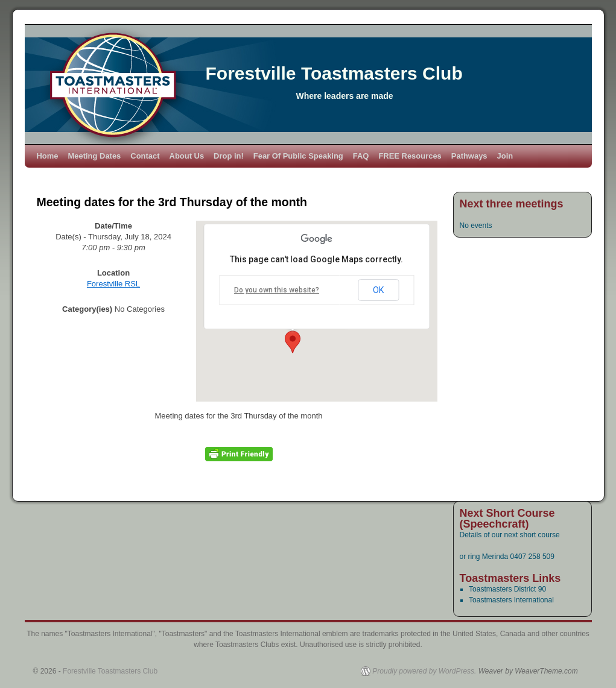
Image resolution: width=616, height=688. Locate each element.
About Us (187, 156)
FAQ (361, 156)
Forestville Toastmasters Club (334, 73)
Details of (476, 535)
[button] (293, 342)
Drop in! (229, 156)
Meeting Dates (95, 156)
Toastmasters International (511, 600)
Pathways (469, 156)
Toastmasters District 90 (507, 589)
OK (378, 290)
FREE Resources (410, 156)
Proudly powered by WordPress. (424, 671)
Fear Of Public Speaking (298, 156)
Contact (145, 156)
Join (505, 156)
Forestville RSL (113, 284)
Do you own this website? (277, 290)
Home (48, 156)
